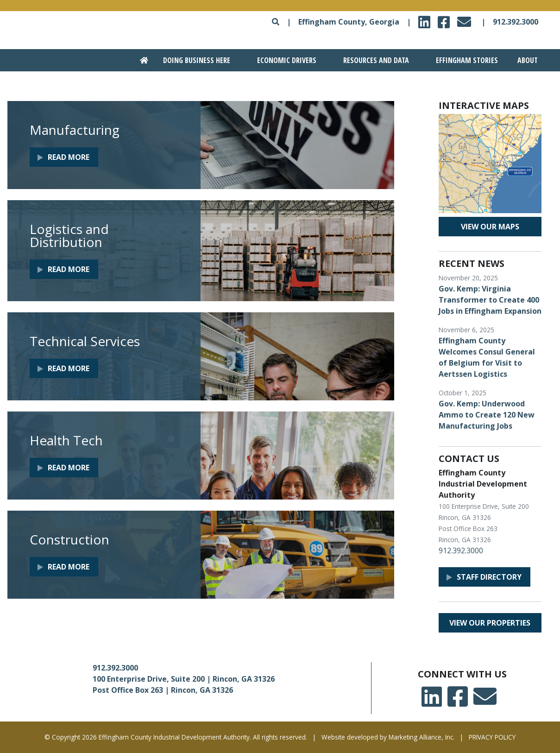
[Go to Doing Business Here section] (192, 60)
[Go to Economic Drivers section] (282, 60)
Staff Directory (489, 577)
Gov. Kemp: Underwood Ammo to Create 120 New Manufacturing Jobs (487, 415)
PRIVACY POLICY (492, 737)
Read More (69, 157)
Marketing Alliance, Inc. (422, 737)
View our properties (490, 623)
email (466, 19)
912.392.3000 (516, 22)
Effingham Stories (467, 60)
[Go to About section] (526, 60)
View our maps (490, 227)
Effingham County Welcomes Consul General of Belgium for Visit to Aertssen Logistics (487, 357)
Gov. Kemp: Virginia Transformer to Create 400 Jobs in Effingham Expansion (490, 300)
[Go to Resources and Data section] (371, 60)
